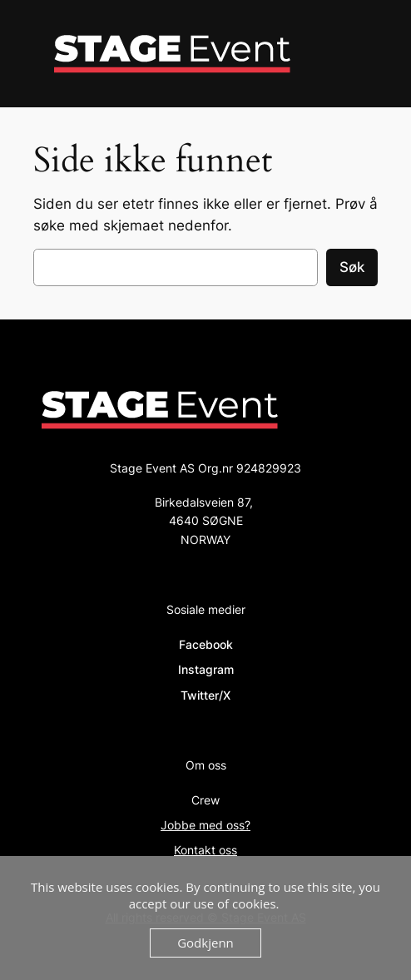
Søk (352, 267)
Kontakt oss (205, 850)
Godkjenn (205, 943)
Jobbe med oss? (205, 825)
